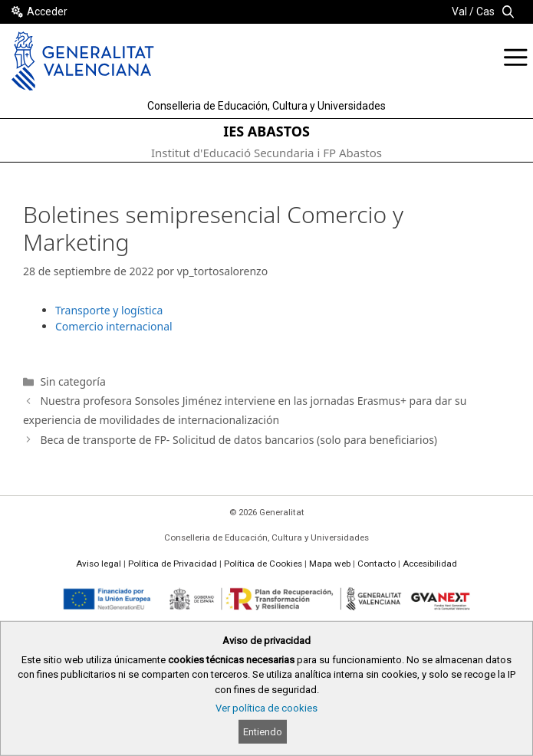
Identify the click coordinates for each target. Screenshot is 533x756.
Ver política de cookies (266, 708)
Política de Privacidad (173, 564)
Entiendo (263, 732)
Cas (485, 12)
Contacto (377, 564)
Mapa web (330, 564)
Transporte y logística (109, 310)
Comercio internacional (114, 326)
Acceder (47, 12)
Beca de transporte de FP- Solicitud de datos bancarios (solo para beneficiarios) (239, 440)
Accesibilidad (430, 564)
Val (459, 12)
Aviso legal (99, 564)
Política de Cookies (263, 564)
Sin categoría (72, 381)
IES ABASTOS (266, 131)
